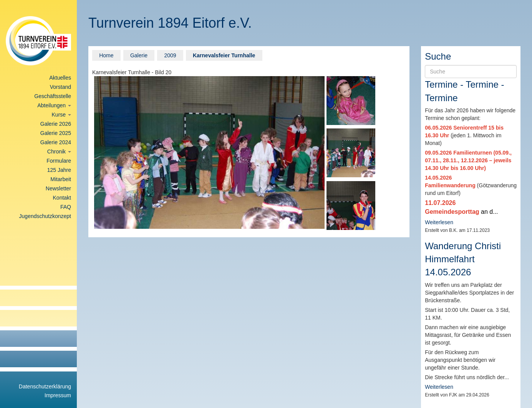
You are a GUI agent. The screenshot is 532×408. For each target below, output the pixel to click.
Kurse (61, 115)
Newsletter (58, 188)
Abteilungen (54, 105)
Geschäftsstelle (53, 96)
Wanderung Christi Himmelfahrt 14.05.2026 (463, 259)
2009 (170, 55)
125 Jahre (59, 170)
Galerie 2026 (56, 124)
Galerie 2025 (56, 133)
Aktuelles (60, 78)
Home (106, 55)
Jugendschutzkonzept (45, 216)
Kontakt (62, 198)
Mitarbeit (61, 179)
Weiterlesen (439, 222)
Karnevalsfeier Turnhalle (224, 55)
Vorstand (60, 87)
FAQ (66, 207)
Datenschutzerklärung (45, 386)
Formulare (59, 161)
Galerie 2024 (56, 142)
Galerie (139, 55)
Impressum (58, 395)
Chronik (59, 152)
